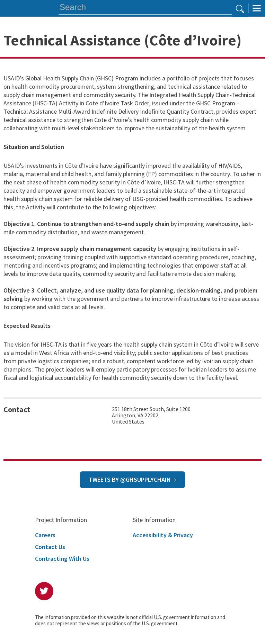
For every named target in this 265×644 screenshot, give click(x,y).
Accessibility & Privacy (163, 535)
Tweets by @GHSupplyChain (130, 480)
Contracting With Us (62, 559)
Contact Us (50, 547)
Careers (45, 535)
